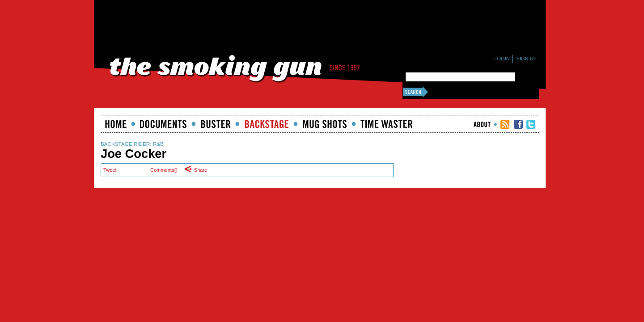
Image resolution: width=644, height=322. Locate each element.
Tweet (110, 170)
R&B (158, 144)
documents (163, 124)
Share (198, 170)
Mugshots (325, 124)
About (482, 124)
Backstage (267, 124)
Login (502, 59)
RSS (505, 124)
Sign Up (527, 59)
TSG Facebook (518, 124)
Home (116, 124)
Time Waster (386, 124)
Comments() (164, 170)
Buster (216, 124)
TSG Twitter (531, 124)
